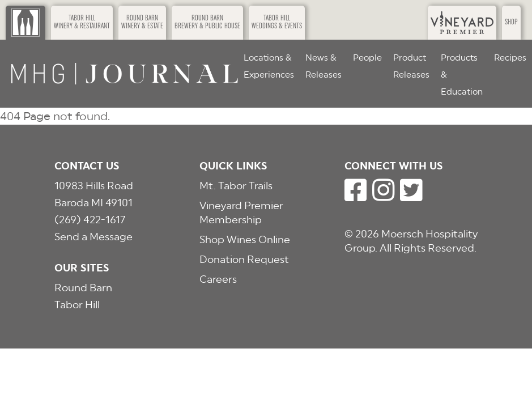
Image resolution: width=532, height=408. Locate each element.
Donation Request (244, 259)
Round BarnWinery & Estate (142, 22)
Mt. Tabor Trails (236, 186)
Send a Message (93, 237)
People (367, 58)
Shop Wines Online (245, 239)
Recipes (510, 58)
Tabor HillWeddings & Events (277, 22)
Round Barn (83, 288)
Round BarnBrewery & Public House (207, 22)
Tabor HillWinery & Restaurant (82, 22)
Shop (511, 22)
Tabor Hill (77, 305)
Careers (218, 279)
